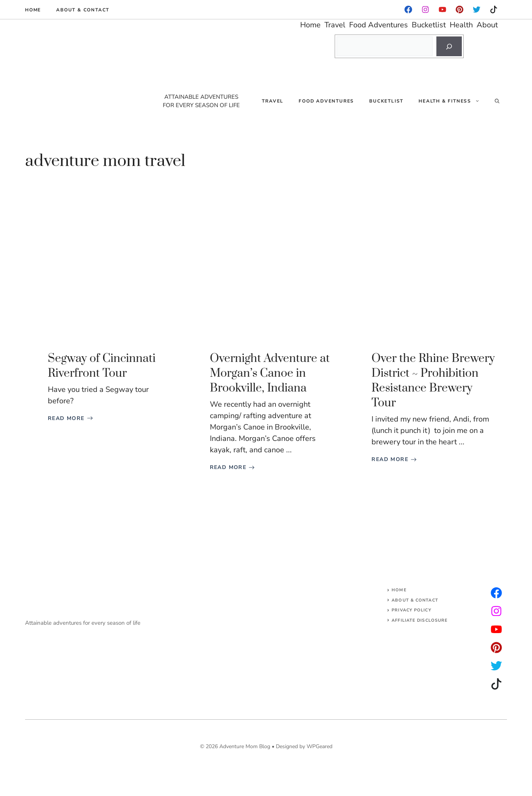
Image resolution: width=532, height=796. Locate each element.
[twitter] (496, 611)
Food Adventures (326, 101)
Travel (273, 101)
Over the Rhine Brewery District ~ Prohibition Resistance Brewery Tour (433, 381)
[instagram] (460, 9)
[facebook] (408, 9)
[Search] (449, 46)
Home (33, 10)
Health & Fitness (453, 101)
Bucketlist (386, 101)
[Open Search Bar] (497, 101)
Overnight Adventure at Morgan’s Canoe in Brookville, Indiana (270, 373)
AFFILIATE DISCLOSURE (420, 620)
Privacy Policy (411, 610)
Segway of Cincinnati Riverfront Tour (102, 366)
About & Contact (83, 10)
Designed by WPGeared (304, 746)
